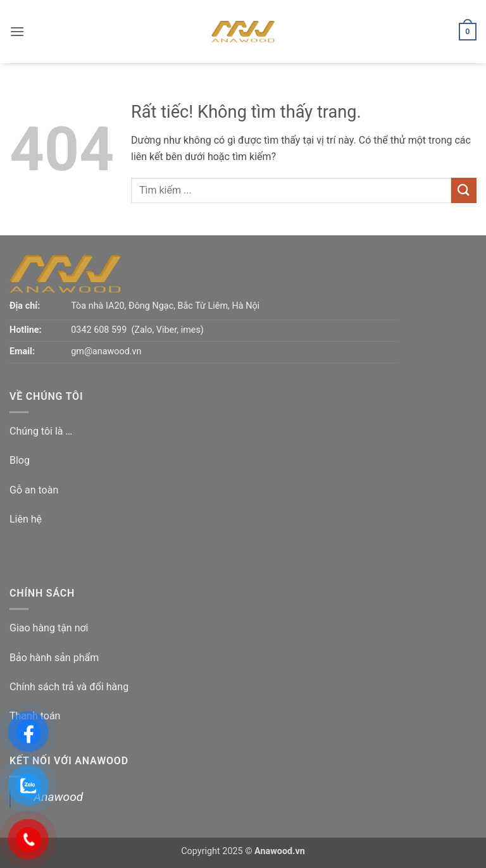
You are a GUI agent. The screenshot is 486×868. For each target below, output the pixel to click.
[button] (17, 31)
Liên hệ (26, 519)
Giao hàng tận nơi (49, 628)
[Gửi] (464, 190)
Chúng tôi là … (41, 431)
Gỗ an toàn (34, 490)
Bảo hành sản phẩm (54, 658)
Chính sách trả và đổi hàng (69, 687)
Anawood (58, 797)
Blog (20, 460)
